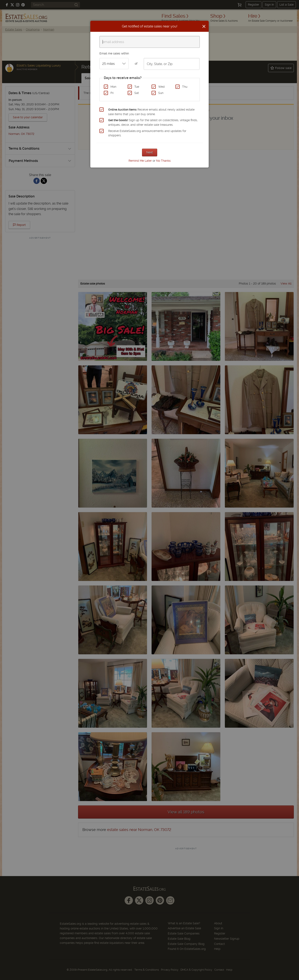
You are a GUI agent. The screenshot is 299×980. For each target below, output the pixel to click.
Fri (112, 93)
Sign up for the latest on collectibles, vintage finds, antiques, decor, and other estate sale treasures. (153, 122)
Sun (161, 93)
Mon (113, 87)
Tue (137, 87)
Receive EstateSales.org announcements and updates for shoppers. (147, 133)
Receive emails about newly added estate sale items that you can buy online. (151, 112)
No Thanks (163, 161)
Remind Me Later (140, 161)
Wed (161, 87)
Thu (185, 87)
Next (150, 152)
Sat (137, 93)
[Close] (204, 26)
